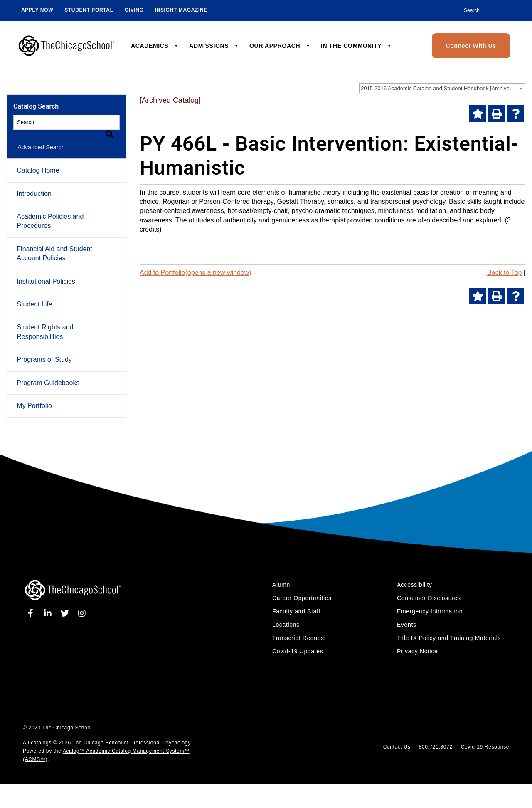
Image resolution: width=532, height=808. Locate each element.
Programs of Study (44, 350)
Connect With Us (471, 46)
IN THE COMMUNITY (356, 46)
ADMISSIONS (214, 46)
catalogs (41, 733)
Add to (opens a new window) (196, 273)
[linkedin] (49, 604)
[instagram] (82, 604)
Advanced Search (37, 138)
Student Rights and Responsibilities (45, 322)
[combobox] (442, 88)
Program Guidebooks (48, 373)
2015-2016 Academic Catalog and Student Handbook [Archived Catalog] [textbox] (443, 88)
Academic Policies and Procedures (50, 211)
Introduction (34, 184)
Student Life (34, 295)
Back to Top (504, 273)
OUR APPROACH (280, 46)
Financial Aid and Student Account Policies (54, 244)
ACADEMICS (155, 46)
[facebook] (32, 604)
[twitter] (66, 604)
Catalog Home (38, 161)
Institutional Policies (46, 272)
